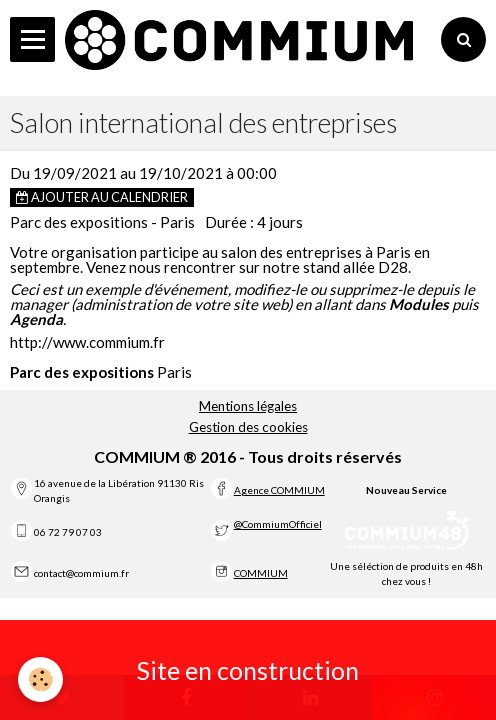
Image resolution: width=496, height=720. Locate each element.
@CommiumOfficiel (278, 524)
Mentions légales (248, 406)
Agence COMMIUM (279, 490)
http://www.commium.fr (87, 342)
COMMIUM (261, 573)
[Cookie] (40, 679)
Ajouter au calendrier (102, 197)
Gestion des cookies (248, 427)
